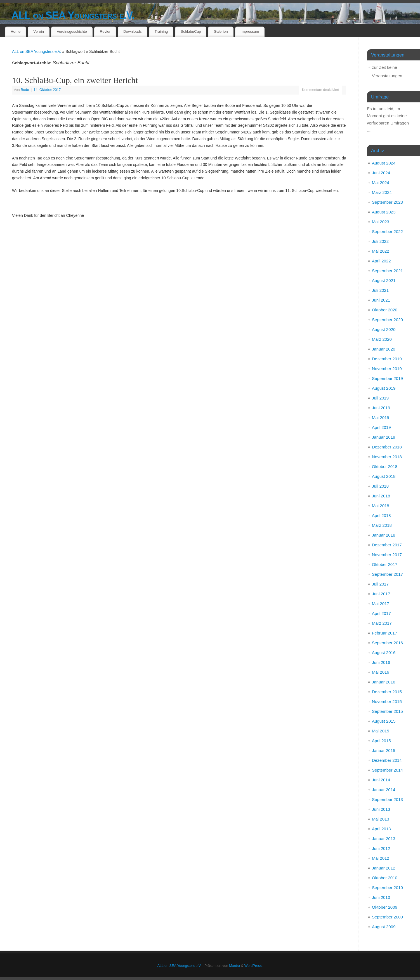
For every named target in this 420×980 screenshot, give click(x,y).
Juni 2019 (381, 408)
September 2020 (387, 320)
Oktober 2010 (385, 878)
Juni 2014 (381, 780)
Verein (39, 31)
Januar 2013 (384, 839)
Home (16, 31)
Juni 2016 (381, 662)
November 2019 (387, 369)
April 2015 (381, 741)
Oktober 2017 (385, 564)
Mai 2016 (381, 672)
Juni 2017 (381, 594)
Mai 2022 (381, 251)
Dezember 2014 (387, 760)
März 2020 (382, 339)
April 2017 (381, 613)
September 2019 (387, 378)
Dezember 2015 (387, 692)
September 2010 (387, 888)
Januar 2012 (384, 868)
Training (161, 31)
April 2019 (381, 427)
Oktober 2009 (385, 907)
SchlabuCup (191, 31)
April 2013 (381, 829)
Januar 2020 (384, 349)
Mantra (234, 966)
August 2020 (384, 329)
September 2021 (387, 271)
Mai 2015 (381, 731)
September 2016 (387, 643)
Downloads (133, 31)
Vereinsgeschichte (72, 31)
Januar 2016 (384, 682)
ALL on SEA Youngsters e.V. (73, 15)
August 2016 (384, 653)
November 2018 (387, 457)
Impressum (250, 31)
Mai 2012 (381, 858)
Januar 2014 (384, 790)
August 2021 (384, 280)
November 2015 (387, 701)
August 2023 (384, 212)
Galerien (221, 31)
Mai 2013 (381, 819)
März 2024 (382, 192)
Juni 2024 (381, 173)
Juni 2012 (381, 848)
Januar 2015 (384, 750)
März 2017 (382, 623)
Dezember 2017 (387, 545)
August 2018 (384, 476)
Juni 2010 (381, 897)
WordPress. (254, 966)
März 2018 (382, 525)
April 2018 (381, 515)
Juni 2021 (381, 300)
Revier (105, 31)
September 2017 (387, 574)
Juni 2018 (381, 496)
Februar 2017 (384, 633)
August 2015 (384, 721)
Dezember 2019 (387, 359)
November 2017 (387, 555)
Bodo (25, 90)
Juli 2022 (380, 241)
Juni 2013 (381, 809)
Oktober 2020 (385, 310)
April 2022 (381, 261)
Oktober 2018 (385, 467)
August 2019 (384, 388)
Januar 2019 (384, 437)
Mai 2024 (381, 183)
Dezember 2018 (387, 447)
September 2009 (387, 917)
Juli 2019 (380, 398)
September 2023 (387, 202)
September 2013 (387, 799)
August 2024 (384, 163)
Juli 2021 (380, 290)
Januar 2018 (384, 535)
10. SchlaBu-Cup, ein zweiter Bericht (75, 80)
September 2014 (387, 770)
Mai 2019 (381, 418)
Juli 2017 (380, 584)
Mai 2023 (381, 222)
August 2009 (384, 927)
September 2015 (387, 711)
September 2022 (387, 232)
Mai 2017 (381, 604)
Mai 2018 (381, 506)
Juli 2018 (380, 486)
